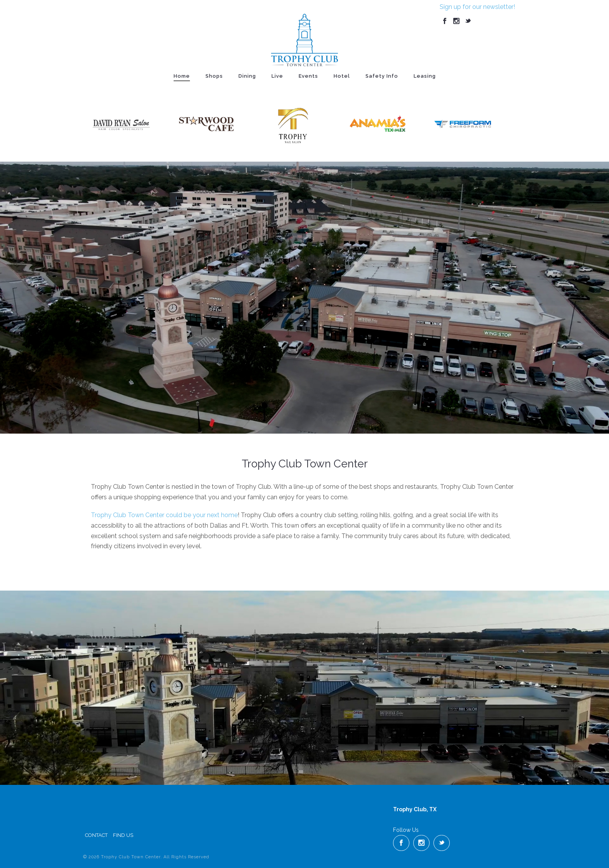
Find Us (123, 835)
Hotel (342, 76)
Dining (247, 76)
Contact (96, 835)
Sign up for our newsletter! (477, 7)
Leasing (425, 76)
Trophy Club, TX (415, 809)
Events (308, 76)
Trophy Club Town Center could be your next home (164, 515)
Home (182, 76)
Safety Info (382, 76)
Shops (214, 76)
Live (277, 76)
